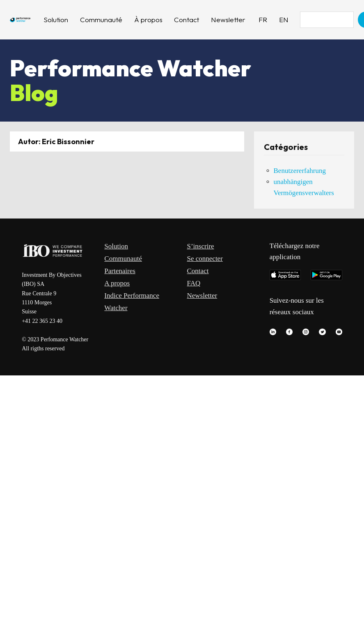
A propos (117, 283)
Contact (198, 271)
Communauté (123, 259)
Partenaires (120, 271)
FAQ (194, 283)
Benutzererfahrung (300, 171)
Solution (116, 246)
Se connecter (205, 259)
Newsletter (202, 296)
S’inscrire (201, 246)
